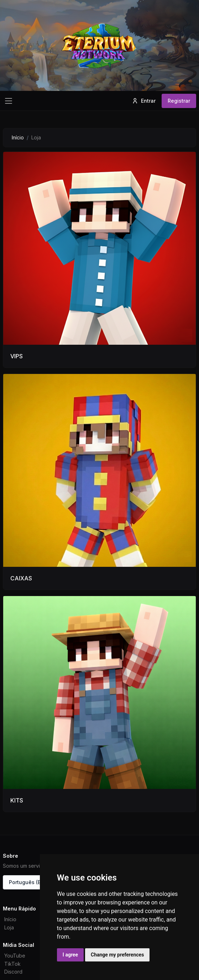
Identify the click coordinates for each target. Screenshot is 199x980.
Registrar (179, 101)
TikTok (12, 964)
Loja (9, 927)
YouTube (15, 956)
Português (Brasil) (31, 882)
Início (18, 137)
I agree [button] (70, 955)
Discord (13, 972)
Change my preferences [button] (117, 955)
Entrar (144, 101)
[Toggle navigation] (9, 101)
